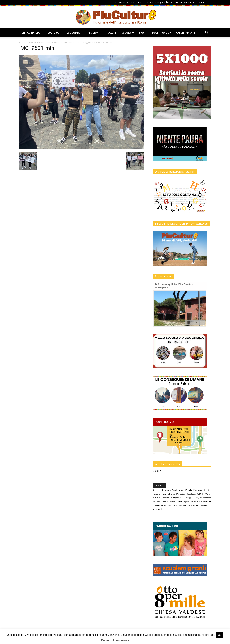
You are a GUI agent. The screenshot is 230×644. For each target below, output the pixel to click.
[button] (207, 33)
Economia (75, 33)
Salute (112, 33)
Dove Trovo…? (161, 33)
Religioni (95, 33)
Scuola (128, 33)
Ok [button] (220, 635)
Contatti (201, 2)
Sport (143, 33)
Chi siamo (122, 2)
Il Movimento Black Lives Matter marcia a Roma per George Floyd (62, 43)
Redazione (137, 2)
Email (157, 471)
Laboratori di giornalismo (159, 2)
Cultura (55, 33)
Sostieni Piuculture (184, 2)
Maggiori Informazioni (115, 640)
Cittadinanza (32, 33)
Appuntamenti (185, 33)
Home (22, 43)
